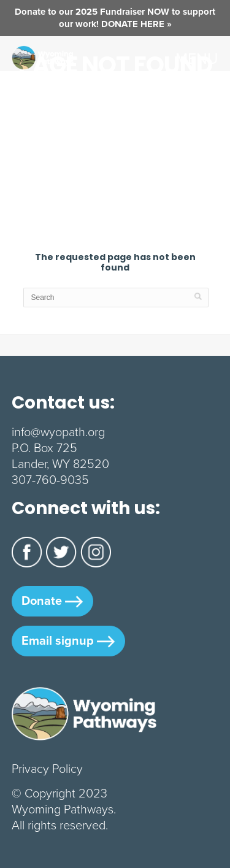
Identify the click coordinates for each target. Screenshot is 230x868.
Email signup (68, 640)
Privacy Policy (47, 769)
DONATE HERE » (136, 24)
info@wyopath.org (58, 432)
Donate (52, 601)
